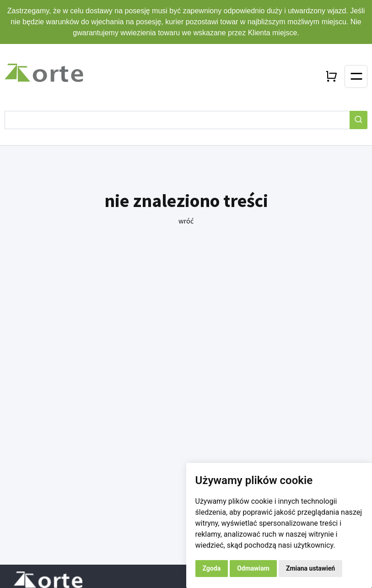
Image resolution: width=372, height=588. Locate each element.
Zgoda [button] (212, 568)
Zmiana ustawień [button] (310, 568)
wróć (186, 221)
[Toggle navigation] (356, 76)
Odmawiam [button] (253, 568)
